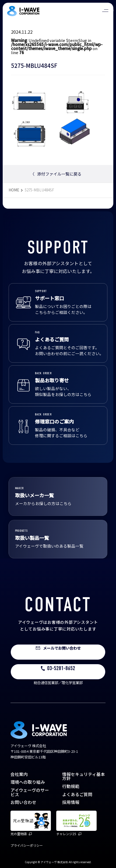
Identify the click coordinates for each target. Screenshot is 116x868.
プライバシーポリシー (27, 845)
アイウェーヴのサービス (30, 792)
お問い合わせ (23, 802)
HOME (14, 190)
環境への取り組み (28, 782)
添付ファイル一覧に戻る (56, 174)
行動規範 (71, 786)
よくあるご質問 (77, 794)
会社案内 (19, 774)
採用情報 (71, 802)
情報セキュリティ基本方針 (84, 776)
